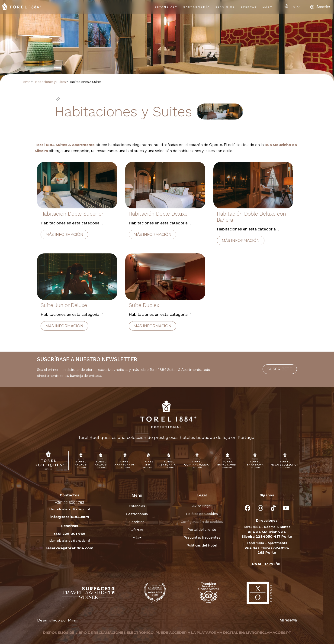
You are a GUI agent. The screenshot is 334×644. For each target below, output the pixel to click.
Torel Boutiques (94, 437)
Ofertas (249, 7)
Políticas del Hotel (202, 545)
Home (26, 82)
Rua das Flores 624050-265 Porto (267, 550)
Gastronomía (197, 7)
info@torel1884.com (70, 517)
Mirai (72, 620)
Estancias (166, 7)
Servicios (225, 7)
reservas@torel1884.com (70, 548)
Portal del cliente (202, 530)
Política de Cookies (202, 514)
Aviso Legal (202, 506)
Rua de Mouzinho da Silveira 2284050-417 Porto (267, 534)
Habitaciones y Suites (50, 82)
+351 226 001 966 (70, 534)
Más (268, 7)
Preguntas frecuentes (202, 537)
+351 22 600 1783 (70, 503)
